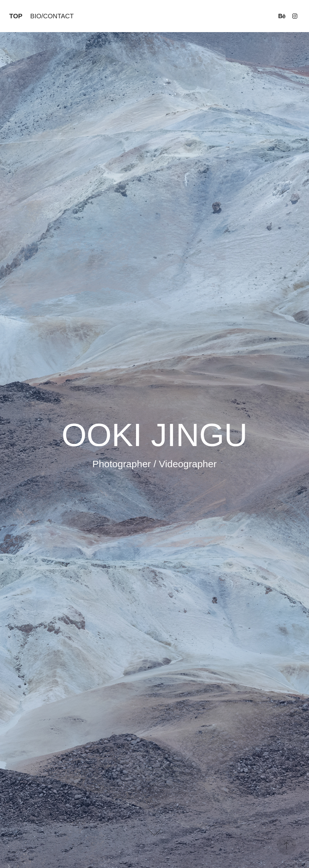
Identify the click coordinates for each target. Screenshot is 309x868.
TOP (16, 16)
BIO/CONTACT (52, 16)
